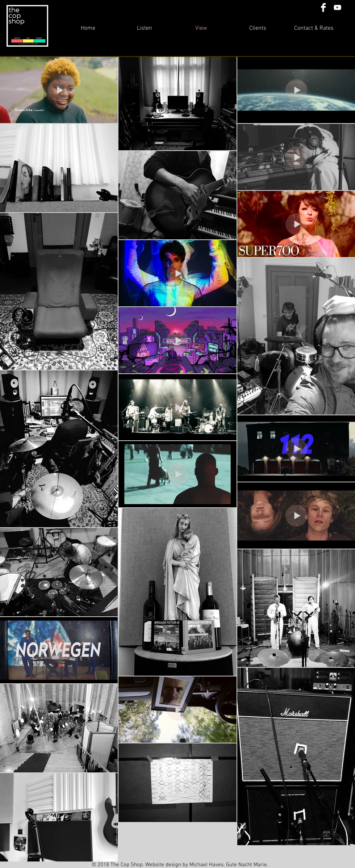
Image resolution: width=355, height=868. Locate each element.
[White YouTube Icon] (337, 7)
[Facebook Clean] (323, 7)
